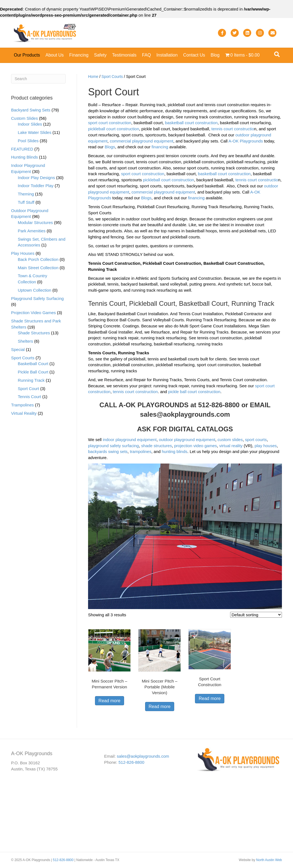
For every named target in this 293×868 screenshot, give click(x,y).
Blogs (110, 147)
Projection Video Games (33, 313)
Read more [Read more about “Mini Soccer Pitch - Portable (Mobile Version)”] (160, 707)
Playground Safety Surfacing (37, 298)
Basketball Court (33, 364)
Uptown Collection (34, 290)
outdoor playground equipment (187, 440)
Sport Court (28, 389)
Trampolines (22, 405)
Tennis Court (29, 397)
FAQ (146, 55)
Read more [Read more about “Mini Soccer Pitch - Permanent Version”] (110, 701)
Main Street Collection (38, 268)
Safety (100, 55)
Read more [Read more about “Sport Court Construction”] (210, 698)
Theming (26, 194)
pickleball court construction (114, 129)
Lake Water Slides (34, 132)
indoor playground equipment (130, 440)
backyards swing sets (108, 451)
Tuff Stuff (26, 202)
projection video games (196, 446)
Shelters (25, 341)
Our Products (27, 55)
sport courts (256, 440)
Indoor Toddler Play (36, 186)
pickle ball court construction (194, 392)
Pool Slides (28, 141)
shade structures (157, 446)
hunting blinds (175, 451)
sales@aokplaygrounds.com (185, 414)
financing (160, 147)
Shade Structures (34, 333)
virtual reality (231, 446)
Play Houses (23, 253)
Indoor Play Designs (36, 178)
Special (18, 349)
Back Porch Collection (38, 259)
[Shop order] (256, 615)
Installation (167, 55)
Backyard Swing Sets (31, 110)
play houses (266, 446)
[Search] (277, 54)
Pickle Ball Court (33, 372)
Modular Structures (35, 222)
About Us (55, 55)
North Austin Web (269, 860)
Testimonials (124, 55)
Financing (79, 55)
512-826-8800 (131, 762)
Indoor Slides (30, 124)
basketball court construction (191, 123)
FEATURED (22, 149)
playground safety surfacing (113, 446)
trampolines (141, 451)
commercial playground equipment (141, 141)
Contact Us (194, 55)
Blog (215, 55)
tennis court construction (135, 392)
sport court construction (110, 123)
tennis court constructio (233, 129)
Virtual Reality (24, 413)
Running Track (31, 380)
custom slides (230, 440)
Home (93, 77)
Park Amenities (32, 231)
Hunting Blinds (25, 157)
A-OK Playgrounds (246, 141)
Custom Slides (25, 118)
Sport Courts (112, 77)
